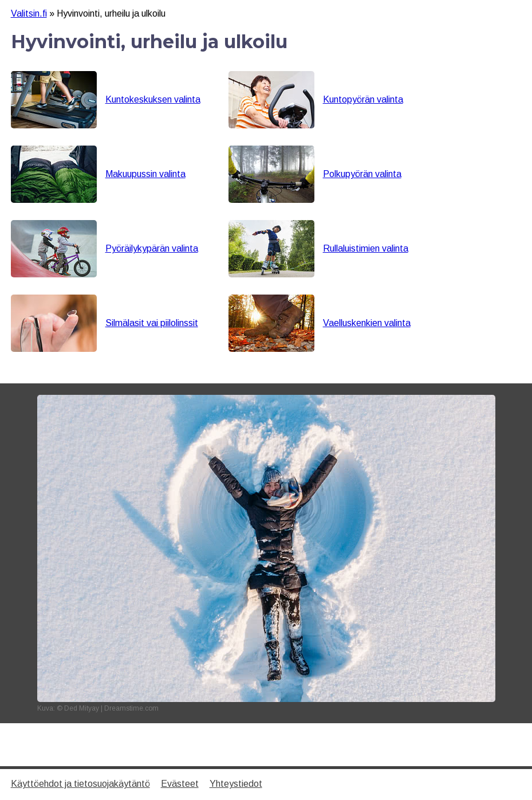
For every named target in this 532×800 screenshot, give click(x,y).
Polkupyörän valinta (362, 174)
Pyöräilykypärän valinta (152, 248)
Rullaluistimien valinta (366, 248)
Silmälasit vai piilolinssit (152, 323)
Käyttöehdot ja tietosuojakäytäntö (80, 784)
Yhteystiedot (236, 784)
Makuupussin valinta (145, 174)
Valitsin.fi (29, 13)
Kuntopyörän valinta (363, 99)
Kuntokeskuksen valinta (153, 99)
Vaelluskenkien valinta (367, 323)
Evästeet (180, 784)
